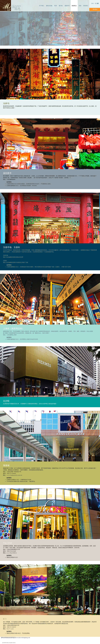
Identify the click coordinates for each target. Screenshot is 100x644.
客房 (56, 6)
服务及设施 (49, 6)
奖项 (80, 6)
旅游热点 (74, 6)
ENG (93, 3)
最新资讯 (67, 6)
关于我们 (42, 6)
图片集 (61, 6)
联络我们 (86, 6)
